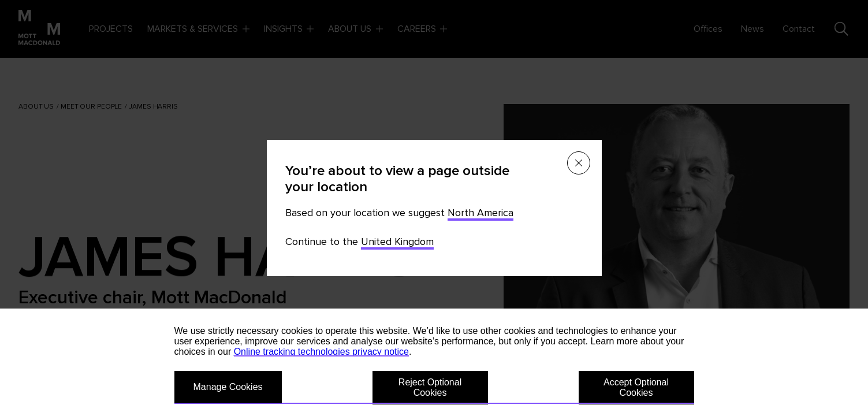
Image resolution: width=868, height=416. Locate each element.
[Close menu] (579, 163)
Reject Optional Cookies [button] (430, 387)
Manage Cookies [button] (228, 387)
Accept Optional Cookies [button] (636, 387)
